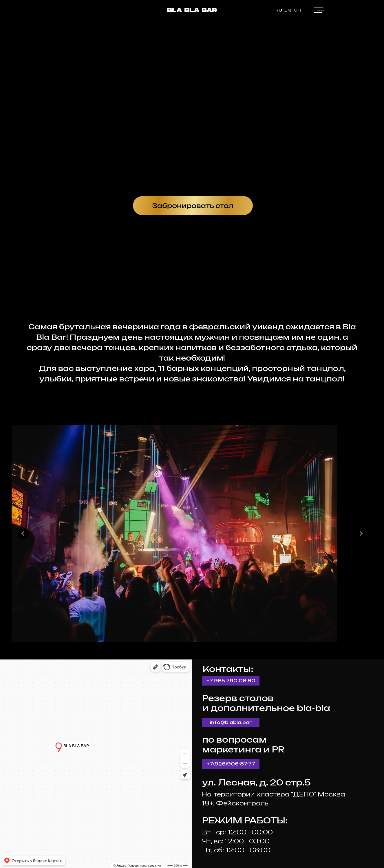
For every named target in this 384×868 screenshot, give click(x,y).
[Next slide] (361, 533)
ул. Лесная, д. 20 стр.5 (256, 782)
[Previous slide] (23, 533)
